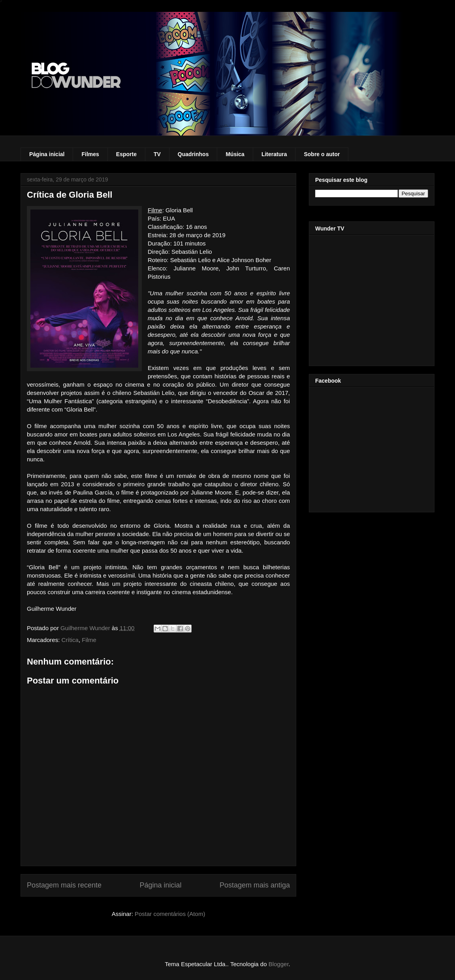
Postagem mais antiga (255, 885)
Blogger (279, 964)
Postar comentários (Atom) (170, 914)
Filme (89, 640)
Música (235, 154)
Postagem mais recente (64, 885)
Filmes (90, 154)
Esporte (126, 154)
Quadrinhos (193, 154)
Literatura (274, 154)
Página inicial (47, 154)
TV (157, 154)
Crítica (70, 640)
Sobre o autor (322, 154)
